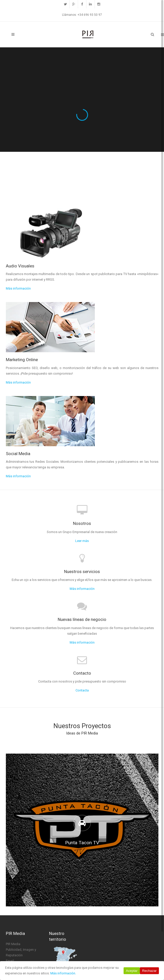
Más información (18, 288)
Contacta (82, 690)
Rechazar (149, 971)
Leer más (82, 541)
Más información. (63, 973)
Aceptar (132, 971)
